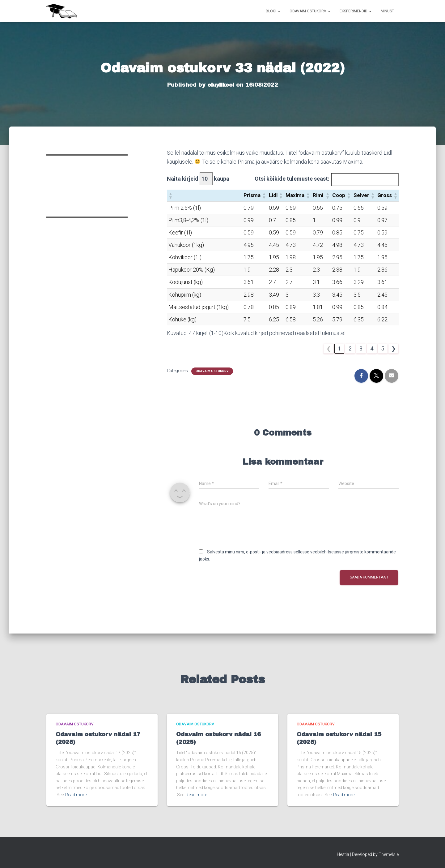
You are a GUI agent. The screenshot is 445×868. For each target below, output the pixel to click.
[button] (170, 196)
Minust (387, 11)
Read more (76, 795)
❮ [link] (329, 348)
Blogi (273, 11)
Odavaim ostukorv (310, 11)
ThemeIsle (389, 854)
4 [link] (372, 348)
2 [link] (350, 348)
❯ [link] (394, 348)
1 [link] (339, 348)
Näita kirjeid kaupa (198, 179)
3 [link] (361, 348)
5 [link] (383, 348)
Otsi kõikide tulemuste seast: (292, 179)
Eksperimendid (356, 11)
